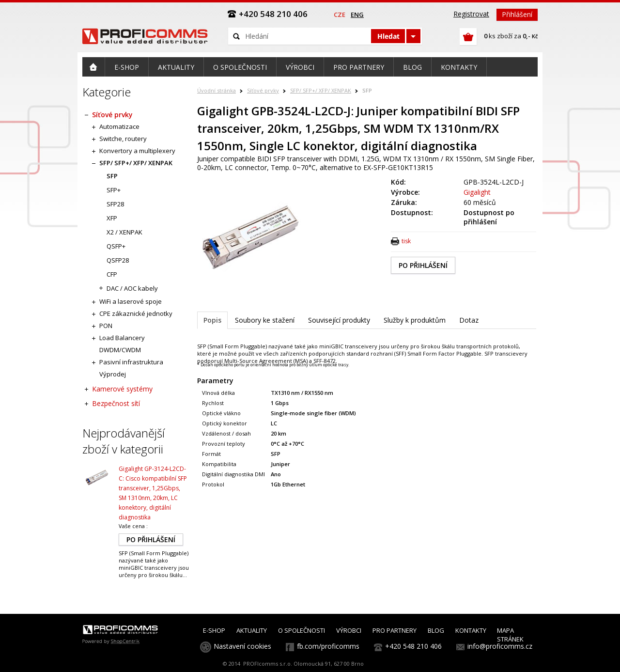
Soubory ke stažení (265, 320)
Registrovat (471, 14)
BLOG (436, 630)
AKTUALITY (252, 630)
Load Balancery (122, 338)
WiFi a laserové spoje (131, 301)
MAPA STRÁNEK (510, 635)
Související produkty (339, 320)
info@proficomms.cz (500, 646)
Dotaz (469, 320)
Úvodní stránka (217, 90)
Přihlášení (517, 14)
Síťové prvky (263, 90)
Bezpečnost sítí (116, 403)
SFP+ (114, 190)
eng (357, 15)
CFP (112, 274)
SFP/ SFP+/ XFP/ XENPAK (321, 90)
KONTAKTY (471, 630)
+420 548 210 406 (413, 646)
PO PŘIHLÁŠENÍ (423, 265)
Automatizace (119, 126)
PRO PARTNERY (395, 630)
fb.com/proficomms (328, 646)
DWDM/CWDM (120, 350)
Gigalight (477, 192)
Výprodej (113, 374)
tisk (406, 241)
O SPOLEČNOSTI (302, 630)
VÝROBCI (349, 630)
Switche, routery (123, 139)
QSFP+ (116, 246)
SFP (367, 90)
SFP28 (115, 204)
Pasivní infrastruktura (131, 362)
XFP (112, 218)
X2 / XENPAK (124, 232)
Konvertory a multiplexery (137, 151)
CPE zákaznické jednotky (136, 313)
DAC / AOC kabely (132, 288)
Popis (212, 320)
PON (106, 326)
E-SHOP (214, 630)
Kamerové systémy (122, 389)
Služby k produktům (415, 320)
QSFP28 (118, 260)
